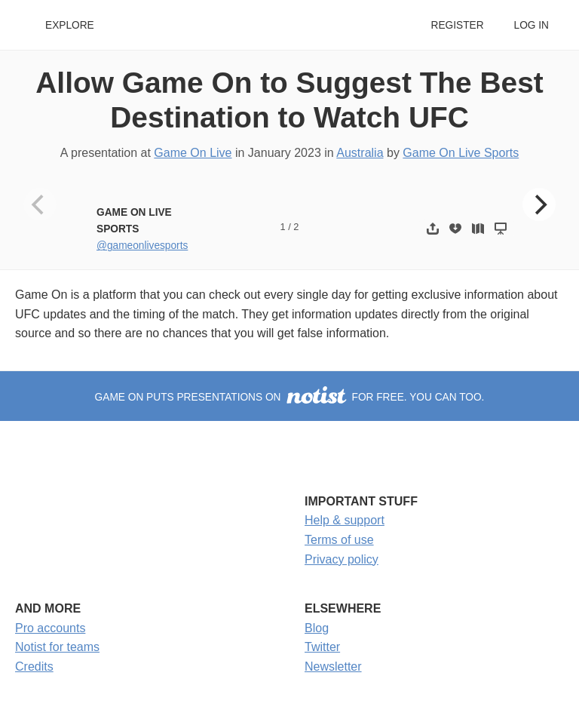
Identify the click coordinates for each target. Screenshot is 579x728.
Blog (317, 628)
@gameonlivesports (142, 246)
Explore (70, 25)
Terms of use (339, 540)
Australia (360, 153)
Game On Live (193, 153)
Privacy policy (342, 559)
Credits (34, 667)
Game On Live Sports (461, 153)
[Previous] (40, 204)
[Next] (539, 204)
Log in (532, 25)
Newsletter (333, 667)
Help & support (345, 520)
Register (457, 25)
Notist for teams (57, 647)
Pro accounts (50, 628)
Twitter (322, 647)
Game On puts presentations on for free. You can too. (290, 397)
